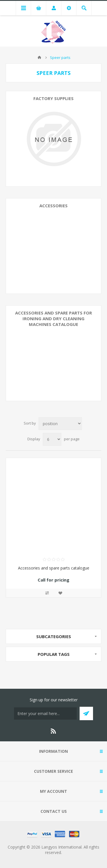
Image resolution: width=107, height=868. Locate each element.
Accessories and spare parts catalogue (54, 568)
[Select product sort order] (60, 424)
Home (39, 57)
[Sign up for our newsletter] (45, 713)
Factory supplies (53, 98)
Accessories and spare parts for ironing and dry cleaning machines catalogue (53, 318)
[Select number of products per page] (52, 439)
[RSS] (54, 731)
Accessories (53, 206)
